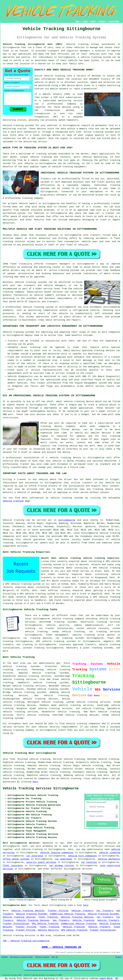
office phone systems (16, 859)
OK (117, 978)
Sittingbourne (67, 520)
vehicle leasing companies (57, 853)
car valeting (89, 862)
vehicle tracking (13, 501)
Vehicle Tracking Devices (28, 911)
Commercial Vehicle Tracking (67, 914)
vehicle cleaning (110, 853)
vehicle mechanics (109, 859)
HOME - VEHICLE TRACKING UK (61, 947)
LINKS (85, 22)
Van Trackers (61, 920)
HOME (77, 22)
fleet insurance (13, 866)
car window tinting (61, 866)
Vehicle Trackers (82, 911)
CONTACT (102, 22)
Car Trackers (105, 911)
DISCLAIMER (114, 22)
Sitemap (5, 957)
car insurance (35, 856)
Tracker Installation (16, 924)
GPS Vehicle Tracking (45, 924)
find (12, 759)
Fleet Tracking (48, 917)
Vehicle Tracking (83, 920)
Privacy (118, 957)
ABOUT (93, 22)
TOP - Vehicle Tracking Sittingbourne (26, 941)
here (35, 782)
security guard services (41, 862)
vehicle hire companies (82, 856)
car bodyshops (64, 859)
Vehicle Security (48, 930)
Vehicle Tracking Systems (32, 914)
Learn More (106, 978)
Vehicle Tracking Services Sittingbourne (41, 788)
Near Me (55, 957)
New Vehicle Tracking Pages (21, 957)
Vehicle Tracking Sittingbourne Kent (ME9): (33, 44)
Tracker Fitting (58, 911)
